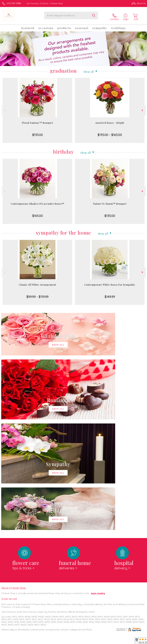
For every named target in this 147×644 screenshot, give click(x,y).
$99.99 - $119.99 (37, 294)
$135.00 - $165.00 (110, 133)
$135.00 (38, 133)
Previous (4, 108)
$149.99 (110, 294)
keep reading (98, 481)
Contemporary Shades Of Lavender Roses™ (38, 202)
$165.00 (38, 214)
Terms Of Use (84, 641)
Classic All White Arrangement (38, 283)
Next (143, 108)
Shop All (89, 69)
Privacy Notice (100, 641)
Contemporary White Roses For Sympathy (110, 283)
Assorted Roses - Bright (110, 121)
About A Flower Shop (14, 475)
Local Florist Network (119, 641)
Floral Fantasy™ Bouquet (37, 121)
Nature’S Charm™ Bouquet (110, 202)
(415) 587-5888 (14, 3)
